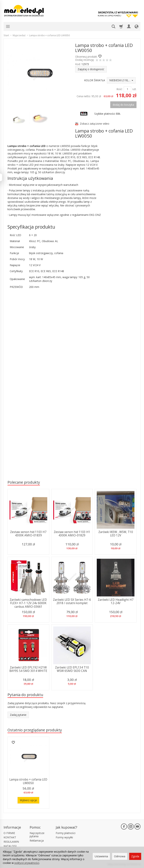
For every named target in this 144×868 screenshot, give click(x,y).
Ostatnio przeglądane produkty (35, 730)
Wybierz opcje (28, 800)
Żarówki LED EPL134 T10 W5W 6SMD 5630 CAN (72, 669)
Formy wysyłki (64, 837)
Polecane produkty (24, 482)
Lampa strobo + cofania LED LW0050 (28, 781)
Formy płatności (66, 833)
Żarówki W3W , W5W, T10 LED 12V (116, 534)
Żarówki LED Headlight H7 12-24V (116, 601)
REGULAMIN (11, 842)
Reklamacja (37, 841)
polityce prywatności (27, 863)
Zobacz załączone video (95, 124)
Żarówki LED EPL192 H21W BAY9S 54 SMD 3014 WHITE (28, 669)
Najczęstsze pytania (37, 835)
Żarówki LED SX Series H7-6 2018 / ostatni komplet (72, 601)
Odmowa (120, 856)
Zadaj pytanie (18, 715)
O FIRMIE (9, 833)
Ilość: (120, 89)
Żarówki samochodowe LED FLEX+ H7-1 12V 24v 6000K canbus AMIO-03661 (28, 603)
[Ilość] (127, 89)
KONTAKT (10, 837)
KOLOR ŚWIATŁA (95, 80)
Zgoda (135, 856)
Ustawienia (101, 856)
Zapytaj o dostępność (91, 69)
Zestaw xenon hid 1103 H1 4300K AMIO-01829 (72, 534)
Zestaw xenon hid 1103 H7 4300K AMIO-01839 (28, 534)
